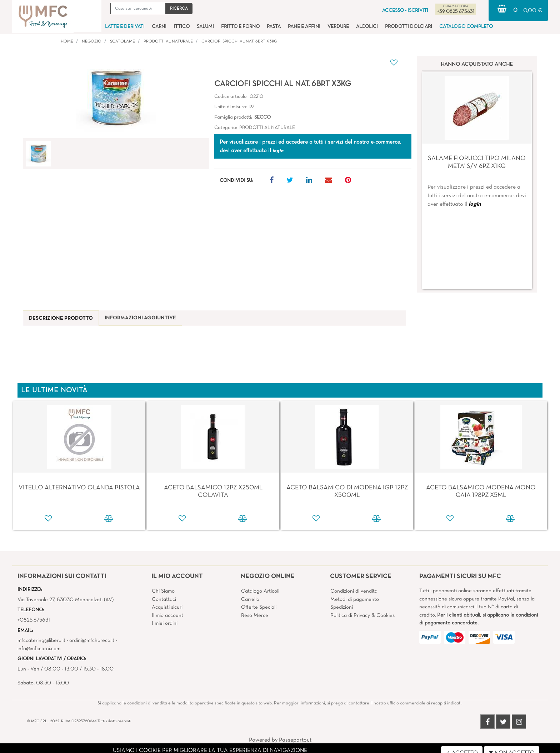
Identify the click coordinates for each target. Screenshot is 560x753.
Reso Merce (255, 615)
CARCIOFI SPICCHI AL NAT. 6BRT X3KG (239, 41)
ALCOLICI (367, 27)
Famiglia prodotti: (233, 117)
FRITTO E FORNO (240, 27)
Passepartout (295, 740)
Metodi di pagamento (355, 599)
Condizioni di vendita (354, 591)
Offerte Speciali (259, 607)
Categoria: (226, 128)
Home (67, 41)
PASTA (274, 27)
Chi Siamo (163, 591)
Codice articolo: (231, 97)
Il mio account (167, 615)
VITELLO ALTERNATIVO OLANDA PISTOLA (79, 488)
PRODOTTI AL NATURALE (168, 41)
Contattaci (164, 599)
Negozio (92, 41)
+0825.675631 (34, 620)
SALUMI (205, 27)
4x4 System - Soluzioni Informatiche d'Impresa (296, 749)
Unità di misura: (231, 107)
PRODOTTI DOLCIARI (409, 27)
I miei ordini (165, 623)
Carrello (250, 599)
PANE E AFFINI (304, 27)
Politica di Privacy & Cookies (362, 615)
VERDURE (338, 27)
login (475, 204)
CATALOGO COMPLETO (466, 27)
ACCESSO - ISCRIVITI (405, 11)
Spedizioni (342, 607)
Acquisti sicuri (167, 607)
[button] (179, 9)
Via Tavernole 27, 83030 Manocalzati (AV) (66, 600)
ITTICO (182, 27)
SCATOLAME (122, 41)
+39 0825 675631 (456, 12)
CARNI (159, 27)
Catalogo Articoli (260, 591)
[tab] (61, 318)
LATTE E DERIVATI (125, 27)
